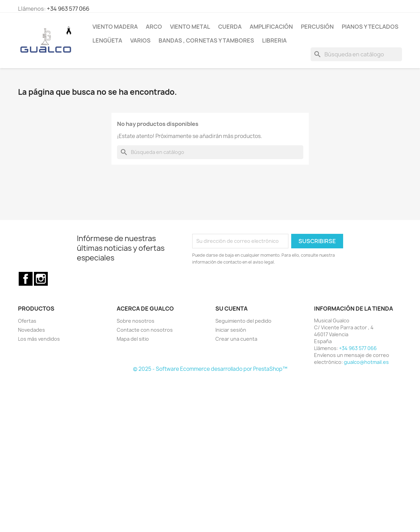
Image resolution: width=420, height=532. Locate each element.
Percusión (317, 27)
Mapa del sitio (133, 339)
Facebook (26, 279)
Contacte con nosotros (145, 330)
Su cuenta (231, 309)
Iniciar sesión (231, 330)
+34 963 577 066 (68, 9)
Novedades (32, 330)
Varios (140, 40)
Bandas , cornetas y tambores (206, 40)
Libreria (274, 40)
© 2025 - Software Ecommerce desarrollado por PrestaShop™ (210, 369)
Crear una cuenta (236, 339)
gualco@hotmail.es (366, 362)
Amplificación (271, 27)
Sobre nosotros (136, 321)
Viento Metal (190, 27)
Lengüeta (107, 40)
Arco (154, 27)
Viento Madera (115, 27)
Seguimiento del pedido (243, 321)
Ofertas (27, 321)
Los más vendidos (39, 339)
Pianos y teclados (370, 27)
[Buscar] (356, 54)
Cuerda (230, 27)
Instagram (41, 279)
